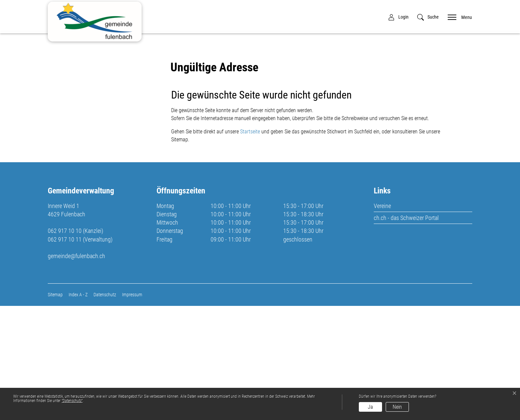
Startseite (250, 246)
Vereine (382, 320)
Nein (397, 407)
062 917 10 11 (65, 353)
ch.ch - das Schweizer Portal (406, 332)
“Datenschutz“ (72, 401)
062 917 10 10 (65, 345)
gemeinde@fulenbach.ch (76, 370)
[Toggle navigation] (458, 17)
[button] (428, 17)
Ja (370, 407)
